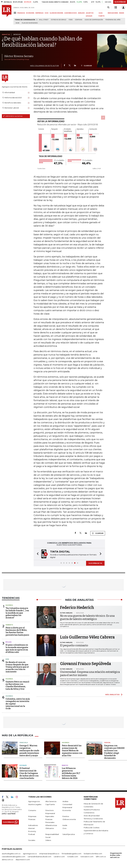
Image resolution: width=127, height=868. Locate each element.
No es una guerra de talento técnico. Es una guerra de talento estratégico (87, 617)
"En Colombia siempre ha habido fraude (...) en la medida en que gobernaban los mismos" (17, 613)
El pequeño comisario (74, 645)
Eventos (66, 816)
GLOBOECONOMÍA (56, 13)
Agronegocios (34, 801)
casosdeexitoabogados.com (14, 857)
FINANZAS (21, 13)
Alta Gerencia (51, 801)
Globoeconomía (69, 819)
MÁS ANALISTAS (112, 694)
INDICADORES (113, 13)
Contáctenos (89, 813)
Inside (65, 825)
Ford (71, 20)
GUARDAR (86, 66)
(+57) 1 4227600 (9, 814)
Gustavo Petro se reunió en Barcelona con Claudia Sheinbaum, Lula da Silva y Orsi (17, 685)
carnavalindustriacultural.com (39, 857)
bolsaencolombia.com (93, 854)
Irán (7, 659)
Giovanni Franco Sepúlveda (86, 664)
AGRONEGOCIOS (71, 13)
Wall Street (44, 20)
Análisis (65, 801)
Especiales (50, 816)
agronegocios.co (30, 854)
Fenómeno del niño (113, 20)
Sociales (23, 765)
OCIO (47, 13)
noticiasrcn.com (87, 857)
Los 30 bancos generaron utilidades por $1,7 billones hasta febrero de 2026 (71, 773)
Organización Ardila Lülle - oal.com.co (116, 855)
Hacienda (9, 605)
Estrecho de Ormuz (59, 20)
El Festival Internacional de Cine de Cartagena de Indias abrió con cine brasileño (29, 773)
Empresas (32, 816)
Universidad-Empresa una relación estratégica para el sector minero (90, 674)
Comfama (79, 20)
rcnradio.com (73, 857)
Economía (67, 810)
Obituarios (50, 828)
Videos (48, 840)
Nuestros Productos (92, 810)
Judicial (107, 743)
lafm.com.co (101, 857)
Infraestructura (51, 825)
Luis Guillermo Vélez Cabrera (87, 637)
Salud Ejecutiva (69, 834)
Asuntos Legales (35, 804)
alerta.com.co (8, 860)
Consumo (32, 810)
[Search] (108, 7)
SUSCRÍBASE (120, 2)
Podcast (32, 834)
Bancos (65, 765)
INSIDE (122, 13)
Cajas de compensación (94, 20)
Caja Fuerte (50, 804)
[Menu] (15, 13)
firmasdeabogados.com (72, 854)
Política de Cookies (92, 828)
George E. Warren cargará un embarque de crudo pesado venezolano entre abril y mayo (29, 751)
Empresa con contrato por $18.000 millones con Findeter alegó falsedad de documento (114, 752)
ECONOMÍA (30, 13)
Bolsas (9, 642)
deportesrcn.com (23, 860)
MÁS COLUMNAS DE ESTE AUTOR (44, 66)
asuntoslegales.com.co (11, 854)
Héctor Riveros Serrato (19, 56)
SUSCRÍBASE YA (95, 563)
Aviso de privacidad (92, 816)
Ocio (64, 828)
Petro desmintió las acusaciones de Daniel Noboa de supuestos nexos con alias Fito (72, 751)
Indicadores (33, 825)
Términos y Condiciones (93, 819)
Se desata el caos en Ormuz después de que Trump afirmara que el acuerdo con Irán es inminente (17, 667)
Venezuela (24, 743)
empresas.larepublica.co (49, 854)
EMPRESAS (40, 13)
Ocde (17, 23)
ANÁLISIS (81, 13)
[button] (37, 554)
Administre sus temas (13, 116)
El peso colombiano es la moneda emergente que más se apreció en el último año (17, 649)
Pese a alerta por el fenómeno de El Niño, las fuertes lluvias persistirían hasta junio (17, 631)
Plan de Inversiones (30, 23)
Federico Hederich (77, 608)
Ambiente (9, 625)
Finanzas (32, 819)
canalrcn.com (59, 857)
